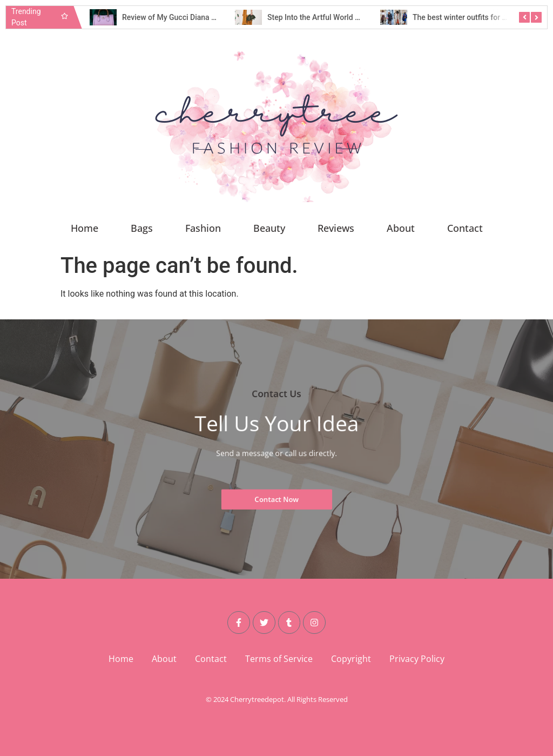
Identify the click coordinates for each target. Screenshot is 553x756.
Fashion (203, 228)
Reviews (336, 228)
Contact (465, 228)
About (401, 228)
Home (85, 228)
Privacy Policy (417, 659)
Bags (142, 228)
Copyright (351, 659)
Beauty (269, 228)
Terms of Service (279, 659)
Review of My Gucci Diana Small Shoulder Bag (200, 17)
